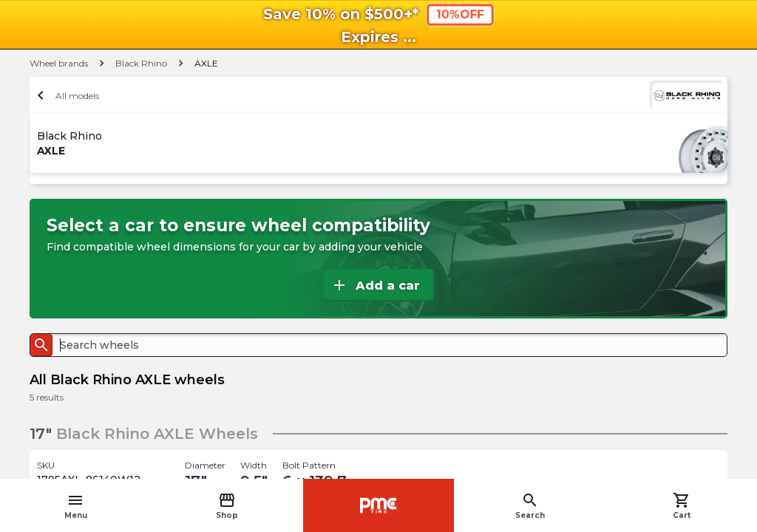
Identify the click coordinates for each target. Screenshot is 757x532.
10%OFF (459, 14)
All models (66, 95)
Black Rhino (141, 63)
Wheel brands (59, 63)
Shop (227, 506)
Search (530, 506)
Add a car (375, 285)
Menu (76, 506)
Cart (682, 506)
